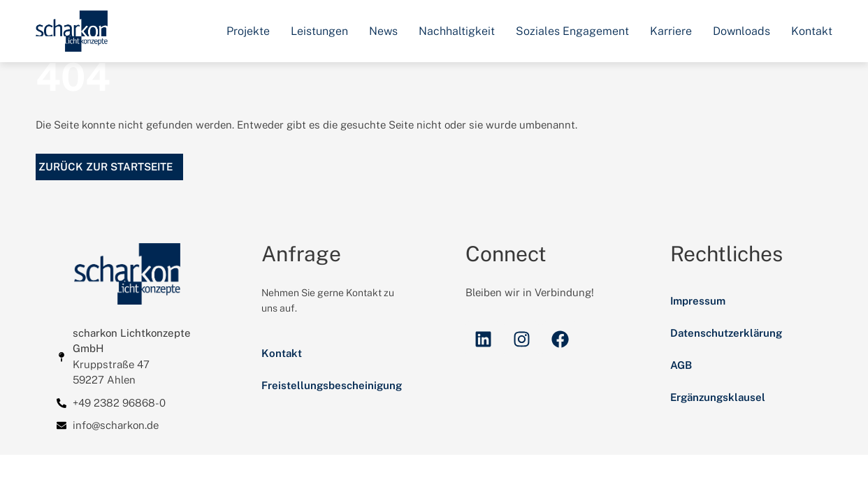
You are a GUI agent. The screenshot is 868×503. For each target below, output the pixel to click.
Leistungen (319, 31)
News (383, 31)
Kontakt (812, 31)
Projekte (248, 31)
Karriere (671, 31)
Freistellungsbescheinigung (332, 410)
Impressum (698, 326)
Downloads (742, 31)
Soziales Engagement (572, 31)
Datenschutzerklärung (726, 358)
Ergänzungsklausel (718, 422)
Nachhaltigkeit (457, 31)
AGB (681, 390)
